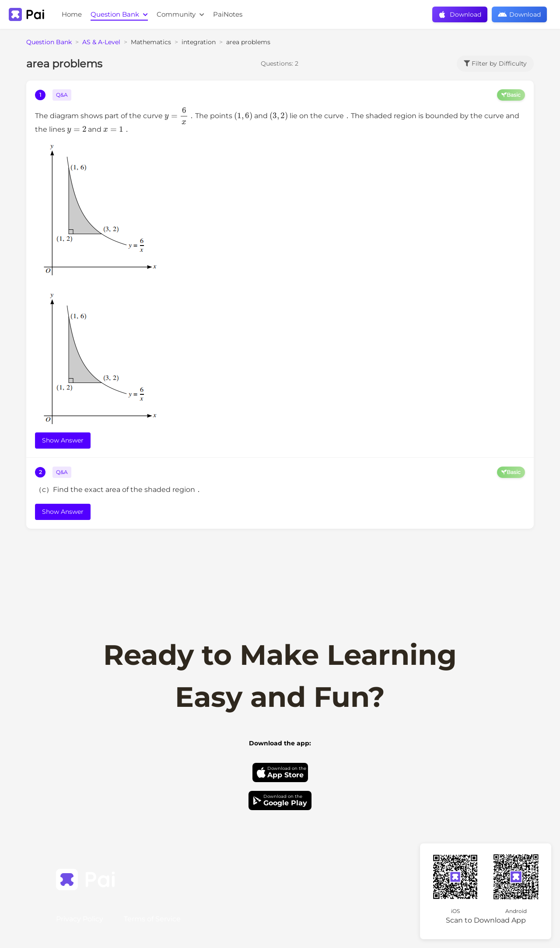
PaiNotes (228, 14)
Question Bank (119, 14)
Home (72, 14)
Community (180, 14)
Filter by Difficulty (495, 63)
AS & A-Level (101, 42)
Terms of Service (152, 919)
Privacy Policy (80, 919)
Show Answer (63, 440)
